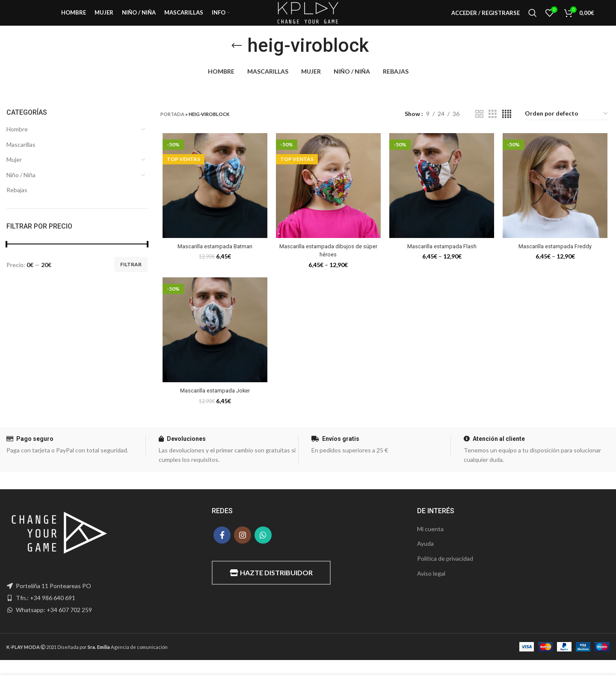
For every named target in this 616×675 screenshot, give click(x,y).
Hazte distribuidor (271, 587)
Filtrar (131, 277)
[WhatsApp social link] (263, 550)
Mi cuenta (430, 543)
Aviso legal (431, 588)
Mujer (14, 172)
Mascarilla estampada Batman (213, 260)
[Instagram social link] (243, 550)
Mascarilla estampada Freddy (557, 260)
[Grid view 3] (493, 126)
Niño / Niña (21, 188)
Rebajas (17, 203)
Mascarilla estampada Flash (442, 260)
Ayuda (425, 558)
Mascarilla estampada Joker (213, 405)
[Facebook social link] (222, 550)
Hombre (17, 142)
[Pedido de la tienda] (567, 127)
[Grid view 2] (479, 126)
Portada (172, 126)
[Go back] (237, 58)
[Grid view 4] (507, 126)
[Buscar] (533, 19)
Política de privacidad (445, 573)
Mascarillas (21, 157)
